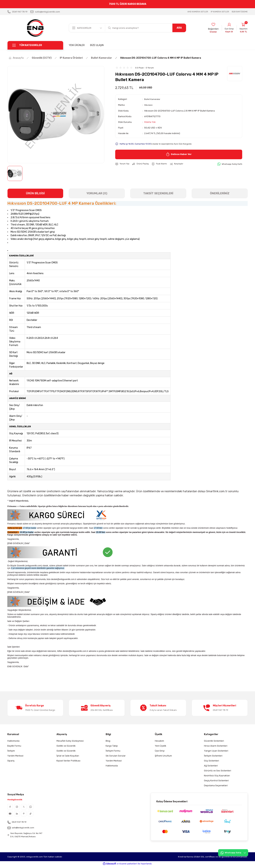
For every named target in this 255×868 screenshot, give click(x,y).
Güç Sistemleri (211, 761)
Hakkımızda (13, 741)
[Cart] (243, 28)
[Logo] (35, 28)
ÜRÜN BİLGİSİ (35, 193)
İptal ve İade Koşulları (68, 756)
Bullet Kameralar (153, 99)
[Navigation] (35, 45)
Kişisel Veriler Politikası (68, 761)
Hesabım (159, 741)
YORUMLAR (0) (97, 193)
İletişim (11, 751)
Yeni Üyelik (161, 746)
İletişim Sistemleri (213, 756)
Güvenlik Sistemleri (214, 741)
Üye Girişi (160, 751)
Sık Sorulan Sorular (116, 756)
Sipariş (11, 761)
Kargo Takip (112, 746)
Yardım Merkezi (15, 756)
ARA (179, 28)
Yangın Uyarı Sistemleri (216, 751)
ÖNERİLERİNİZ (220, 193)
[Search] (146, 28)
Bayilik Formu (14, 746)
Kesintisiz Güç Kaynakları (217, 776)
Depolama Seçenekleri (216, 785)
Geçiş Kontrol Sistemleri (216, 781)
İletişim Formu (113, 751)
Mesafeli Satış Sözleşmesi (70, 741)
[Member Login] (228, 28)
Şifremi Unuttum (163, 756)
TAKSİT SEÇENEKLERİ (158, 193)
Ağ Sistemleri (211, 766)
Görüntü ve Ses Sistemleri (218, 771)
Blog (108, 741)
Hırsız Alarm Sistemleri (216, 746)
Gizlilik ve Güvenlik (66, 746)
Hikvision (149, 105)
